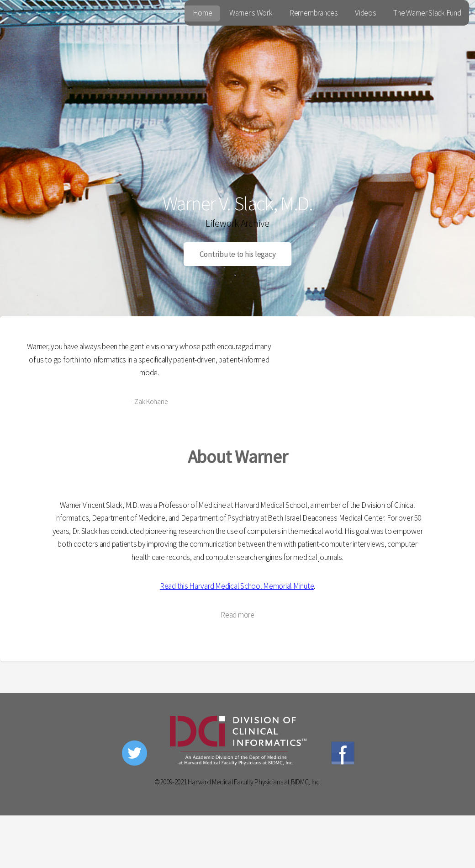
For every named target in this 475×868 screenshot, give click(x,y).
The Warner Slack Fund (427, 13)
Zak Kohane (151, 402)
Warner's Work (251, 13)
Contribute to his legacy (238, 254)
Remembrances (314, 13)
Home (203, 13)
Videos (365, 13)
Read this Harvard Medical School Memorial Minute (237, 586)
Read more (237, 615)
